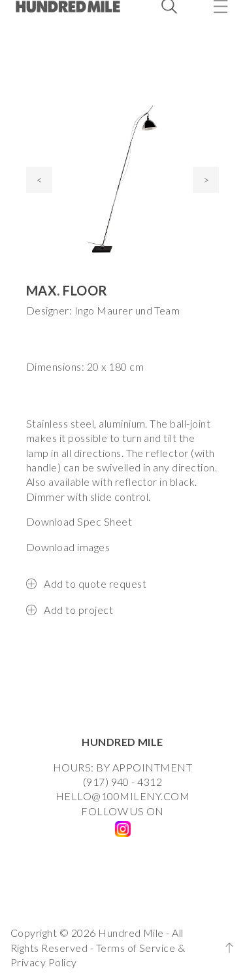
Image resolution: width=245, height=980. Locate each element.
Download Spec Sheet (79, 521)
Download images (68, 547)
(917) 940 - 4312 (123, 782)
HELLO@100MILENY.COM (122, 796)
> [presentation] (206, 179)
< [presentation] (40, 179)
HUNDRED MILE (122, 742)
